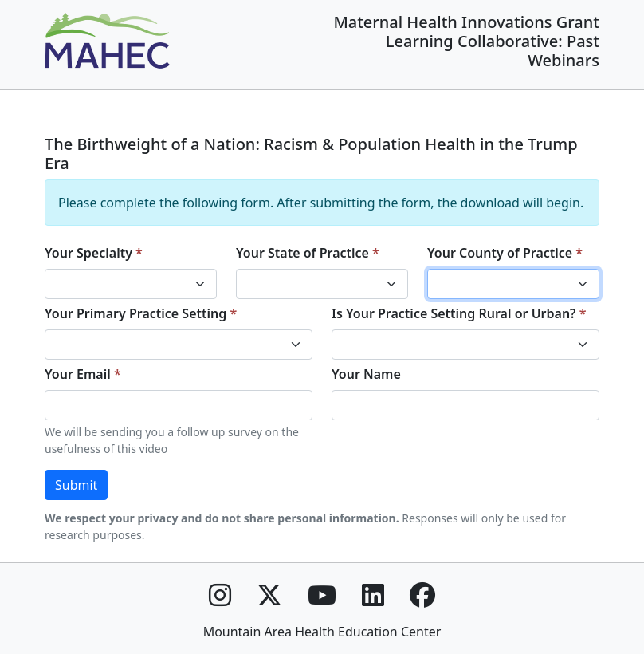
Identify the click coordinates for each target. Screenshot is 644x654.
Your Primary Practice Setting (135, 313)
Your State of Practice (302, 253)
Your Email (78, 374)
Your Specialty (88, 253)
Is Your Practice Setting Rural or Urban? (454, 313)
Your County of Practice (500, 253)
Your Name (366, 374)
